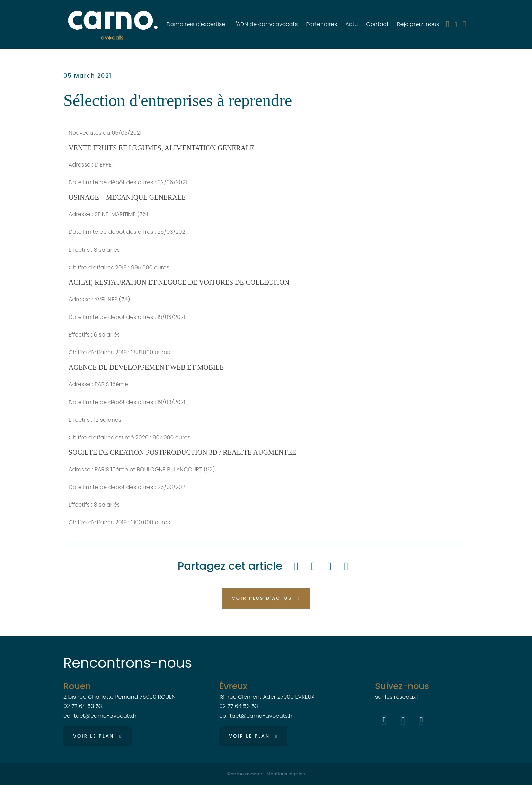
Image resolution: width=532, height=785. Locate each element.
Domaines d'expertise (196, 24)
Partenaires (321, 24)
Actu (352, 24)
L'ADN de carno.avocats (265, 24)
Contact (377, 24)
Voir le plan (94, 736)
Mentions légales (286, 774)
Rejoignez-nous (418, 24)
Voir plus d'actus (262, 598)
